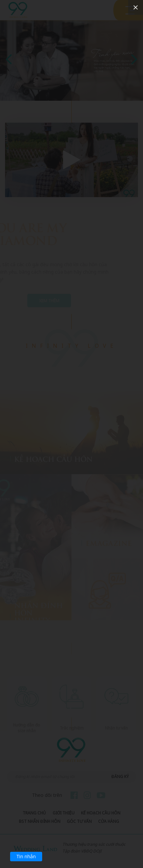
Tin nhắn (26, 856)
